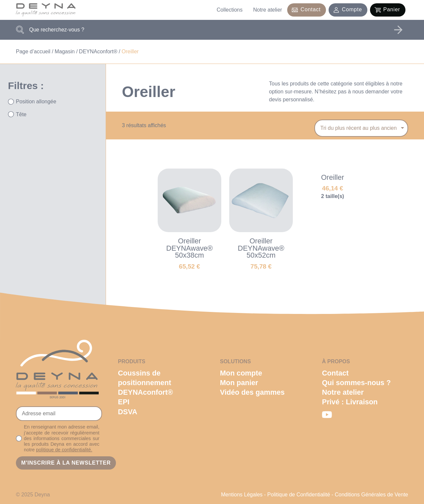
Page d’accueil (33, 51)
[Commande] (361, 128)
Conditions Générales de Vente (371, 495)
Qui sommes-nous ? (356, 383)
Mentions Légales (242, 495)
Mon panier (239, 383)
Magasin (65, 51)
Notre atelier (267, 10)
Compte (352, 9)
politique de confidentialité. (64, 450)
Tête (21, 114)
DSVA (128, 412)
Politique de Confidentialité (299, 495)
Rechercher (398, 30)
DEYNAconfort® (98, 51)
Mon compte (241, 373)
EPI (124, 402)
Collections (230, 10)
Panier (392, 9)
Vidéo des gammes (252, 392)
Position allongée (36, 101)
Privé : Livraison (350, 402)
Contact (311, 9)
